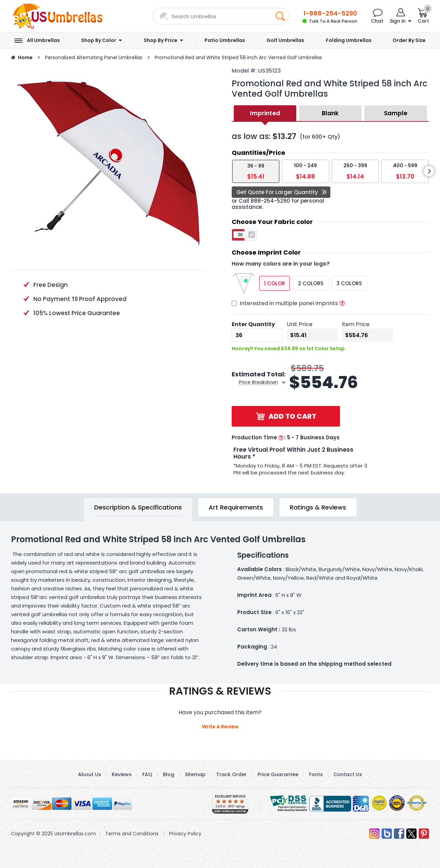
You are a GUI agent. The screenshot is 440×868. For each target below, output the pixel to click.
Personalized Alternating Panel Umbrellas (94, 57)
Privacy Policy (185, 834)
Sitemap (195, 774)
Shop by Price (161, 40)
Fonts (316, 774)
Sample (396, 113)
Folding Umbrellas (349, 40)
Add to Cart (286, 416)
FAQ (147, 774)
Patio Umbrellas (225, 40)
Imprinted (265, 113)
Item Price (356, 324)
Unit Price (300, 324)
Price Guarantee (278, 774)
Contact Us (348, 774)
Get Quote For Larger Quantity (277, 192)
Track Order (232, 774)
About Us (90, 774)
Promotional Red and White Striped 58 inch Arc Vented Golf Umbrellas (238, 57)
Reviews (122, 774)
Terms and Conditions (132, 834)
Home (25, 57)
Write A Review (220, 727)
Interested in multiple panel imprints (289, 303)
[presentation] (429, 171)
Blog (169, 774)
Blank (330, 113)
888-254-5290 (270, 201)
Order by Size (409, 40)
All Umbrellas (43, 40)
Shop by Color (99, 40)
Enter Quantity (253, 324)
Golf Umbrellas (285, 40)
